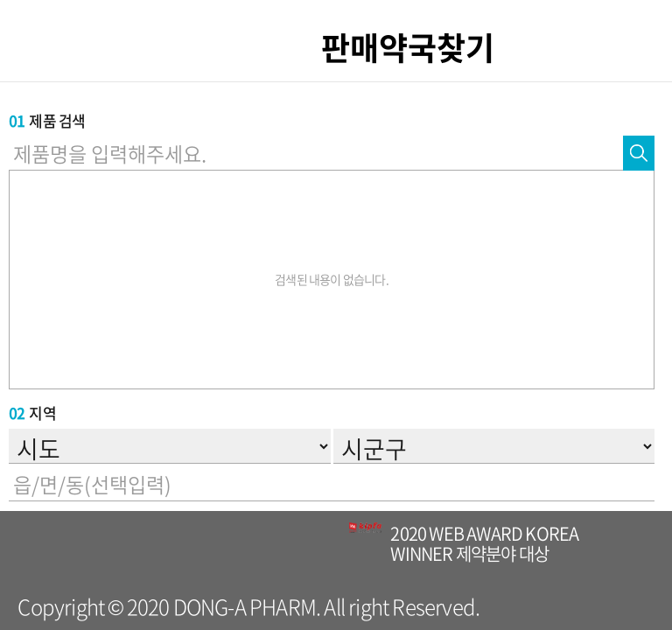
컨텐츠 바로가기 (0, 0)
